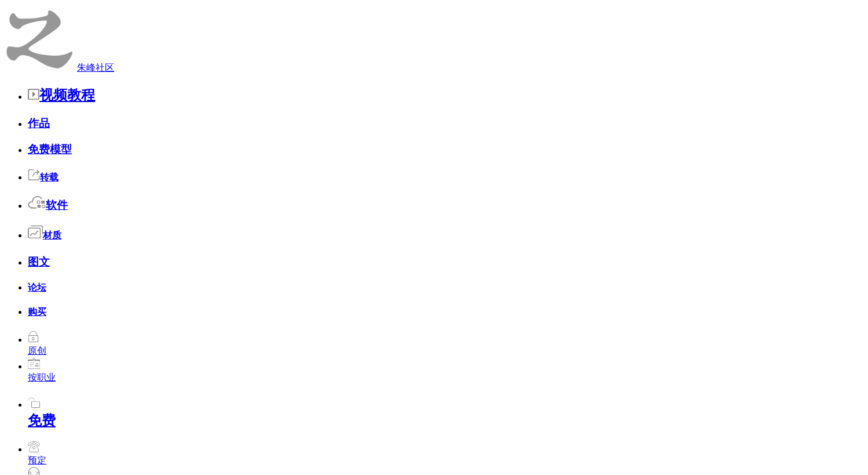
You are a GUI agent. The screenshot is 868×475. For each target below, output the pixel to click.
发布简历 (431, 46)
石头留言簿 (209, 84)
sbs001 (179, 367)
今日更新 (359, 423)
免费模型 (191, 11)
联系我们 (459, 423)
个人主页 (184, 46)
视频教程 (119, 11)
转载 (225, 11)
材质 (276, 11)
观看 (312, 46)
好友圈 (234, 46)
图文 (301, 11)
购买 (352, 11)
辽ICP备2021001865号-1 (495, 437)
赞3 (612, 372)
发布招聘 (484, 46)
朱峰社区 (48, 11)
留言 (530, 46)
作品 (158, 11)
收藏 (275, 46)
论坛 (327, 11)
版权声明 (510, 423)
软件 (250, 11)
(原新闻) (307, 343)
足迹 (567, 46)
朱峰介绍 (409, 423)
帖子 (386, 46)
